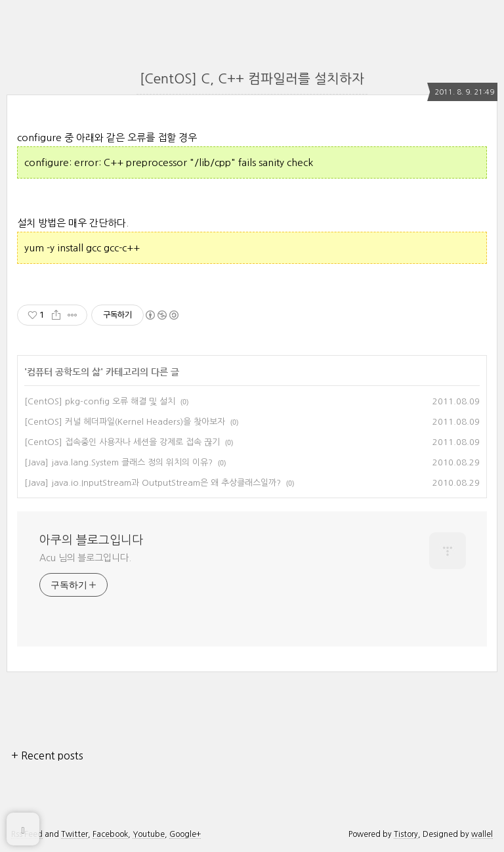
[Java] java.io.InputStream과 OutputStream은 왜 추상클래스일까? (153, 483)
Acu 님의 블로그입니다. (85, 558)
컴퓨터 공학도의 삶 (64, 372)
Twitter (74, 834)
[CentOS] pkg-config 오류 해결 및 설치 (100, 401)
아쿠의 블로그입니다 (91, 540)
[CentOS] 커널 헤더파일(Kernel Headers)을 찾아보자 (125, 422)
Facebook (110, 834)
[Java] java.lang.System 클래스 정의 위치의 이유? (118, 462)
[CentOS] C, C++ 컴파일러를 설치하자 (252, 79)
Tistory (406, 834)
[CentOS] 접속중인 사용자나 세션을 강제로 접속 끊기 (122, 442)
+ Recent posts (47, 756)
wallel (482, 834)
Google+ (185, 834)
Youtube (149, 834)
